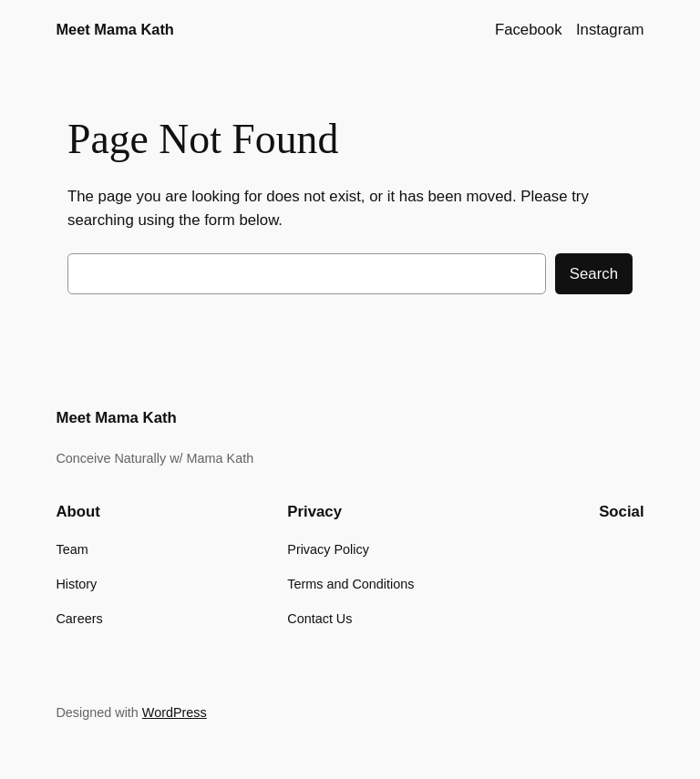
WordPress (175, 712)
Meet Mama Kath (114, 29)
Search (594, 274)
